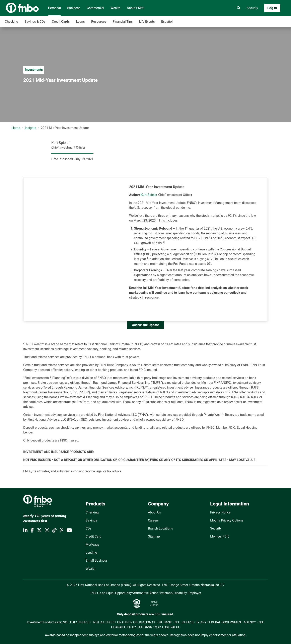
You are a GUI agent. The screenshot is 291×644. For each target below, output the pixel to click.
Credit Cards (61, 22)
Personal (54, 8)
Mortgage (92, 544)
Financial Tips (123, 22)
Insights (30, 128)
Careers (153, 520)
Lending (91, 552)
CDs (89, 528)
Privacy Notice (220, 512)
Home (16, 128)
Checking (12, 22)
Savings (91, 520)
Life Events (147, 22)
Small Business (97, 560)
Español (167, 22)
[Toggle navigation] (259, 19)
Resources (99, 22)
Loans (80, 22)
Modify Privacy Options (227, 520)
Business (74, 8)
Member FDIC (220, 536)
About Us (154, 512)
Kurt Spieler (149, 195)
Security (252, 8)
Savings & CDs (35, 22)
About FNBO (136, 8)
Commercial (96, 8)
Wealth (115, 8)
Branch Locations (160, 528)
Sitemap (154, 536)
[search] (238, 8)
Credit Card (93, 536)
